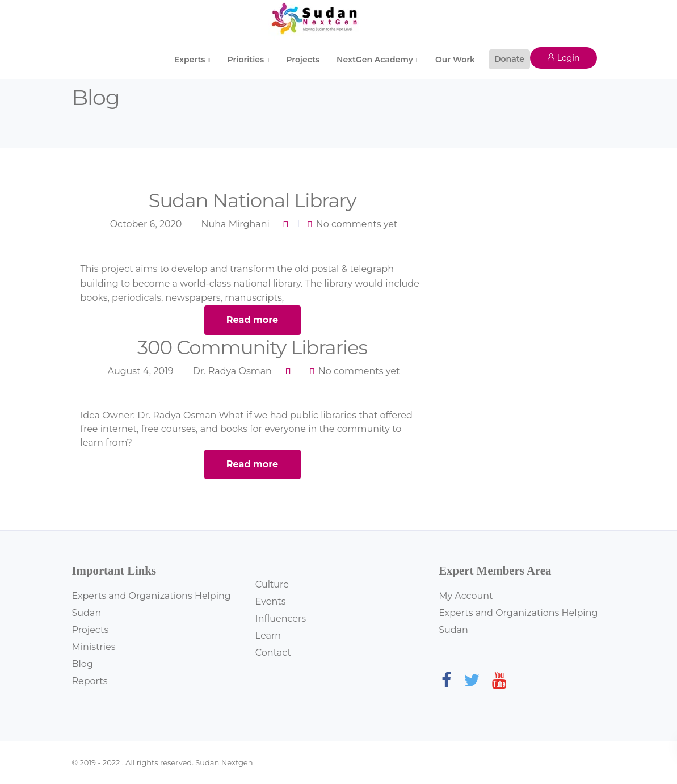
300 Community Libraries (252, 347)
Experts (190, 60)
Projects (303, 60)
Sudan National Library (253, 200)
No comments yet (357, 224)
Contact (273, 653)
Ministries (94, 647)
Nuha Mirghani (236, 224)
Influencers (281, 619)
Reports (90, 681)
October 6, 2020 (146, 224)
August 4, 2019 (141, 371)
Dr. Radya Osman (232, 371)
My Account (466, 596)
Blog (83, 664)
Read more (252, 320)
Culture (272, 584)
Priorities (246, 60)
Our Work (455, 60)
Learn (268, 636)
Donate (509, 59)
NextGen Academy (375, 60)
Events (271, 601)
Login (563, 58)
